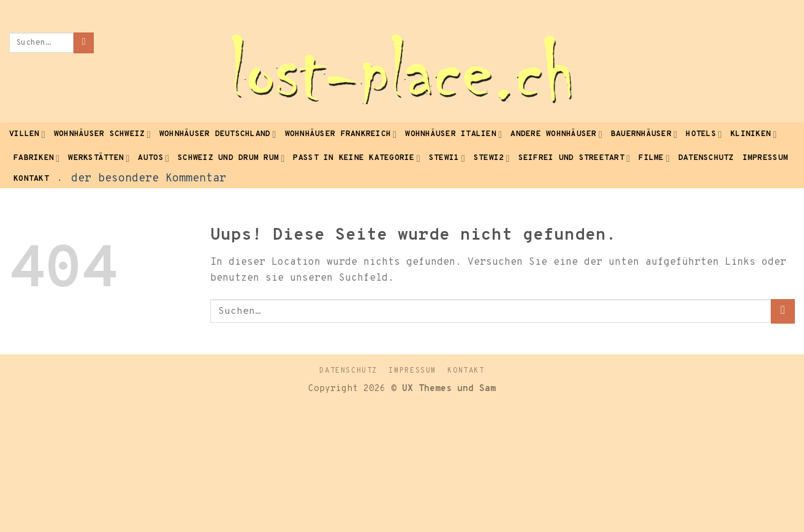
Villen (27, 135)
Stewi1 (447, 158)
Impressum (765, 158)
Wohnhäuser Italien (453, 135)
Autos (154, 158)
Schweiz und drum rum (231, 158)
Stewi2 (492, 158)
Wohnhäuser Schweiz (102, 135)
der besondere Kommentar (149, 179)
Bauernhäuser (644, 135)
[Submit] (84, 43)
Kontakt (31, 179)
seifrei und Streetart (575, 158)
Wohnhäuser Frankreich (341, 135)
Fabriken (36, 158)
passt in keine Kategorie (356, 158)
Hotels (704, 135)
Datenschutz (706, 158)
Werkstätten (99, 158)
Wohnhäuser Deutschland (218, 135)
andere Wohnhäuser (556, 135)
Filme (654, 158)
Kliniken (753, 135)
